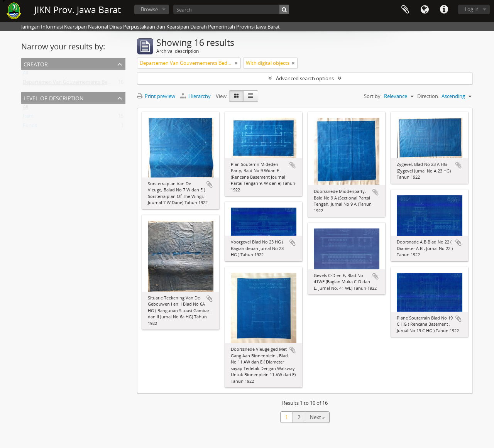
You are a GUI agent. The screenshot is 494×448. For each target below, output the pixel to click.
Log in (472, 9)
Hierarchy (196, 96)
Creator (36, 63)
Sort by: (373, 96)
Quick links (444, 10)
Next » (317, 417)
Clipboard (405, 10)
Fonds (30, 127)
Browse (149, 9)
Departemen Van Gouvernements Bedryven (73, 84)
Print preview (156, 96)
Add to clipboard (210, 184)
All (25, 74)
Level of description (54, 97)
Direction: (428, 96)
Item (28, 118)
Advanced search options (305, 78)
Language (425, 10)
